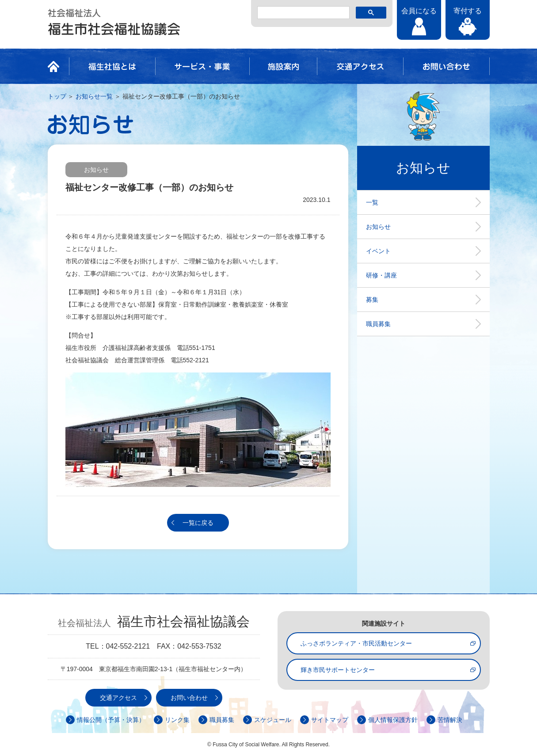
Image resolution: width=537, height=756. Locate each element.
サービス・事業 (202, 66)
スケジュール (273, 720)
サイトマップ (330, 720)
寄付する (468, 11)
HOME (56, 66)
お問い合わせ (446, 66)
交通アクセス (360, 66)
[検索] (303, 13)
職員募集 (378, 324)
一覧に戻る (198, 523)
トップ (57, 96)
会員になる (419, 11)
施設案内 (283, 66)
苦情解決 (450, 720)
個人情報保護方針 (393, 720)
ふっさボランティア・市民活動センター (356, 643)
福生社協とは (112, 66)
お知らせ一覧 (94, 96)
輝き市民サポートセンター (338, 670)
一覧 (372, 202)
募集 (372, 300)
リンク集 (177, 720)
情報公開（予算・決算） (111, 720)
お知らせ (378, 227)
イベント (378, 251)
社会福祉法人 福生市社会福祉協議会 (114, 22)
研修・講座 (381, 275)
